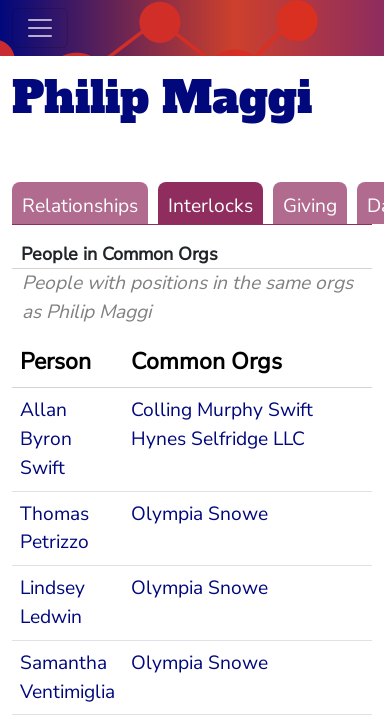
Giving (310, 206)
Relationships (80, 206)
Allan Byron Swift (46, 439)
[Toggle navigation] (40, 28)
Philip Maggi (162, 97)
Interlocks (210, 206)
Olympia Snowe (199, 514)
